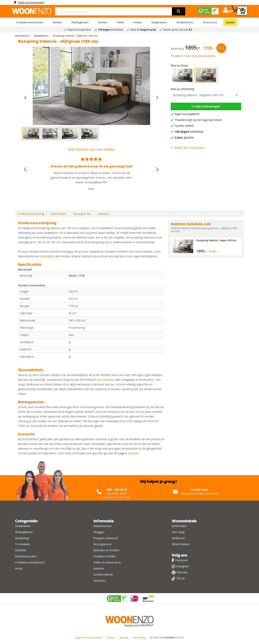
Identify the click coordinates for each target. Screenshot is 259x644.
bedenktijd (189, 132)
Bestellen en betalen (106, 550)
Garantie (103, 214)
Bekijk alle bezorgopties (188, 148)
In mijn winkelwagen (206, 106)
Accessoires (210, 22)
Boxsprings (22, 538)
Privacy (111, 638)
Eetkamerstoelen (26, 556)
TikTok (180, 578)
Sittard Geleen (181, 544)
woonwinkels (106, 380)
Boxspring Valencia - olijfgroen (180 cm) (198, 95)
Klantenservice (103, 526)
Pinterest (182, 572)
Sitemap (124, 638)
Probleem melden (105, 556)
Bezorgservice (82, 214)
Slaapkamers (159, 22)
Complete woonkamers (30, 22)
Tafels (120, 22)
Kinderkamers (185, 22)
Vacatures (100, 581)
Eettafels (21, 550)
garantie (184, 137)
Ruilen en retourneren (107, 562)
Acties (230, 22)
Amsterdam (179, 526)
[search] (179, 11)
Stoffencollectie (103, 574)
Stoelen (103, 22)
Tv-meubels (23, 544)
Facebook (181, 560)
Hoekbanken (23, 526)
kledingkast (47, 256)
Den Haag (178, 532)
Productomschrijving (31, 214)
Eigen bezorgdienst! (187, 114)
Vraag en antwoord (106, 538)
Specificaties (59, 214)
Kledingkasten (80, 22)
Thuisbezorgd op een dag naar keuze (198, 120)
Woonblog (139, 638)
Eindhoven (178, 538)
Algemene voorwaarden (88, 638)
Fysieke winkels (185, 126)
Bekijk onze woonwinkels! (34, 2)
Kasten (138, 22)
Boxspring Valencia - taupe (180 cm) (216, 242)
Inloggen (99, 532)
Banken (58, 22)
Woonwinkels (184, 521)
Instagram (183, 566)
